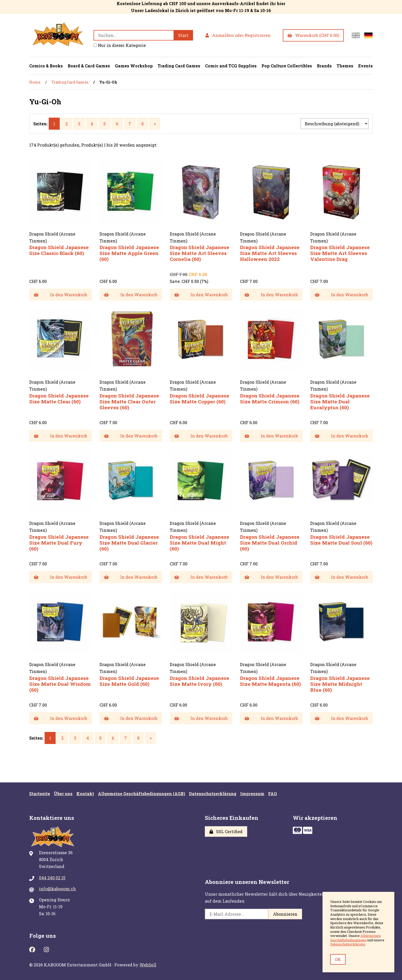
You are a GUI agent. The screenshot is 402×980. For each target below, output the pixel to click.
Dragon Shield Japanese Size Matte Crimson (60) (270, 399)
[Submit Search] (183, 35)
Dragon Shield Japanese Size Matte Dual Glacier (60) (129, 543)
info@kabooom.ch (57, 889)
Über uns (63, 794)
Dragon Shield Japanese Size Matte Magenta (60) (270, 681)
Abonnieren (285, 914)
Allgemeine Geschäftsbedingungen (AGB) (142, 794)
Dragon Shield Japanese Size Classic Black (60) (59, 250)
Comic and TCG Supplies (231, 66)
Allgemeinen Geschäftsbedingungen (355, 938)
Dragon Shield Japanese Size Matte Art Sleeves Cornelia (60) (199, 253)
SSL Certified (226, 831)
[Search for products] (134, 35)
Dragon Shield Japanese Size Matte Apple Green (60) (129, 253)
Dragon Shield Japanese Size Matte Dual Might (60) (199, 543)
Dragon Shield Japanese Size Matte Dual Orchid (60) (270, 543)
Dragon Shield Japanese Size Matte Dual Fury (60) (59, 543)
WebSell (148, 965)
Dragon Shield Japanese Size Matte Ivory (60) (199, 681)
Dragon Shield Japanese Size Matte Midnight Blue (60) (340, 684)
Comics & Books (46, 66)
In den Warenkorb (61, 295)
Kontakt (85, 794)
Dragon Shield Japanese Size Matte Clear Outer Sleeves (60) (129, 401)
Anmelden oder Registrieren (238, 35)
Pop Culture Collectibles (287, 66)
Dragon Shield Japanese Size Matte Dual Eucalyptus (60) (340, 401)
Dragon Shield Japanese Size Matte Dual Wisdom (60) (60, 684)
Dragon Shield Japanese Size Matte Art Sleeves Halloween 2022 (270, 253)
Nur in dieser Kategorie (120, 45)
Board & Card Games (89, 66)
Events (365, 66)
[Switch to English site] (356, 35)
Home (35, 82)
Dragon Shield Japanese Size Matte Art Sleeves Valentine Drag (340, 253)
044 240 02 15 (52, 878)
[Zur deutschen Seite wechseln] (368, 35)
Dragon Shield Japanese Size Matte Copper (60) (199, 399)
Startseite (40, 794)
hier (281, 3)
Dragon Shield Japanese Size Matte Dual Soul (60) (341, 540)
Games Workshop (134, 66)
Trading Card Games (179, 66)
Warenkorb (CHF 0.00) (313, 35)
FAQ (273, 794)
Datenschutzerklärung (213, 794)
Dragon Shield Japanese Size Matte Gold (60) (129, 681)
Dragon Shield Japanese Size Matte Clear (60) (59, 399)
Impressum (252, 794)
